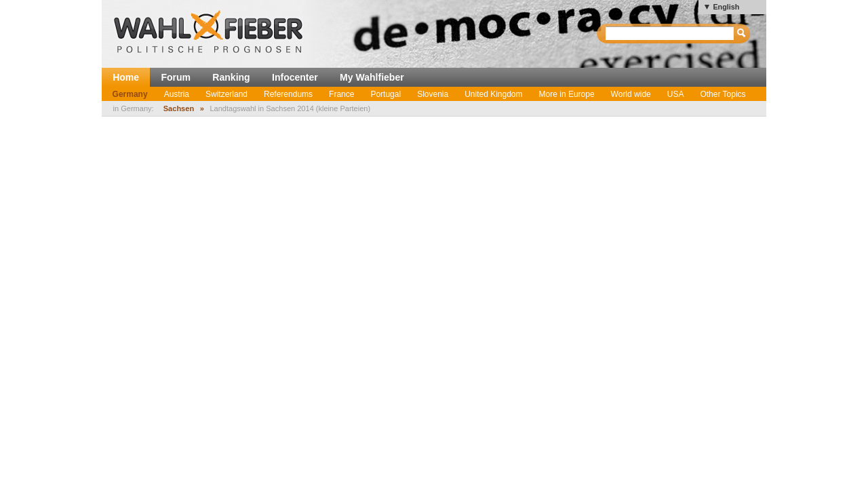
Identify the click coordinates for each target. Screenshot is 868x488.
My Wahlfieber (372, 77)
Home (126, 77)
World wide (631, 94)
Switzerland (226, 94)
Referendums (288, 94)
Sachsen (179, 108)
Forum (176, 77)
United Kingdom (493, 94)
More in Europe (567, 94)
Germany (130, 94)
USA (676, 94)
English (726, 7)
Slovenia (433, 94)
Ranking (231, 77)
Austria (177, 94)
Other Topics (723, 94)
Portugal (386, 94)
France (341, 94)
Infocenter (295, 77)
